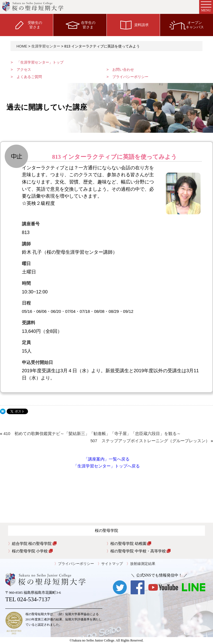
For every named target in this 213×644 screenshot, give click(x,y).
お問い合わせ (123, 70)
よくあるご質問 (29, 77)
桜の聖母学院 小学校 (32, 551)
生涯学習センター (46, 46)
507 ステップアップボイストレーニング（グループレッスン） (150, 441)
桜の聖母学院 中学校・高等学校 (140, 551)
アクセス (24, 70)
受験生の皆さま (27, 25)
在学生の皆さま (80, 25)
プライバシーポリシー (130, 77)
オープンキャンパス (187, 25)
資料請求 (133, 25)
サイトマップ (112, 564)
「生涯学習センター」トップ (40, 62)
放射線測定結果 (143, 564)
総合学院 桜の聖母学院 (34, 544)
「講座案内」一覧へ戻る (107, 459)
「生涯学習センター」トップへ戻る (106, 466)
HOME (22, 46)
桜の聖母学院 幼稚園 (131, 544)
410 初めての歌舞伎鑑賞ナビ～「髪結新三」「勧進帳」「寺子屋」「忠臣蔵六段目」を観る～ (92, 434)
